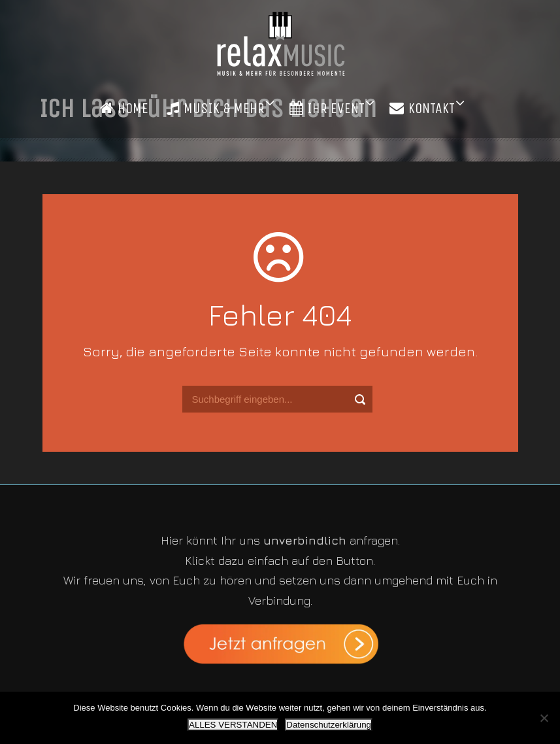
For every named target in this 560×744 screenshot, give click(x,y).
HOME (124, 109)
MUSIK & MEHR (216, 109)
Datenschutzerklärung (329, 725)
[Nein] (544, 718)
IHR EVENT (327, 109)
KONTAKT (422, 109)
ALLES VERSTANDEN (233, 725)
